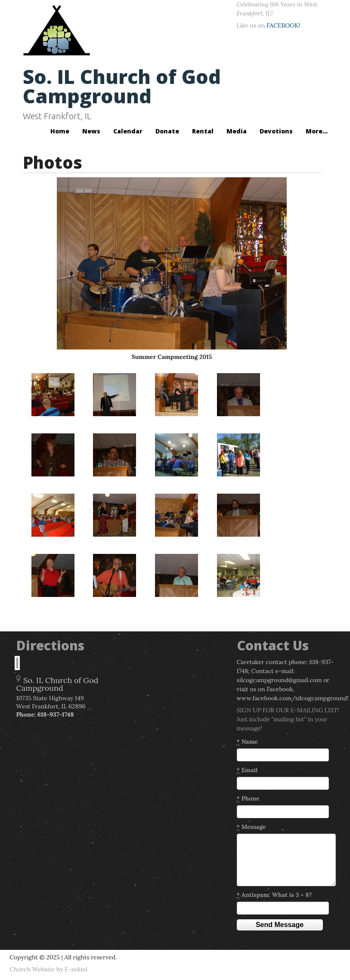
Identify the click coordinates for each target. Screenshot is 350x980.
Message (251, 827)
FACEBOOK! (283, 25)
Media (237, 131)
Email (247, 770)
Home (60, 131)
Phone (248, 799)
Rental (203, 131)
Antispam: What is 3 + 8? (274, 895)
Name (247, 742)
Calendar (128, 131)
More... (317, 131)
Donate (167, 131)
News (91, 131)
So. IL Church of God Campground (122, 86)
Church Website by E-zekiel (49, 969)
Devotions (276, 131)
